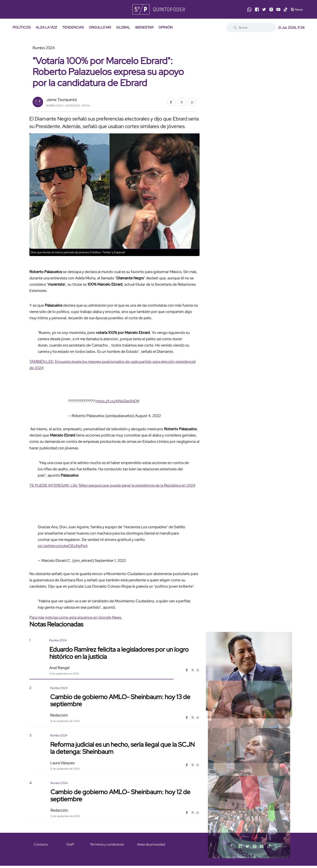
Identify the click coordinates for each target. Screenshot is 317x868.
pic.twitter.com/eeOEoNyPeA (63, 546)
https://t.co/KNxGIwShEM (117, 401)
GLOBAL (123, 27)
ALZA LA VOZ (46, 27)
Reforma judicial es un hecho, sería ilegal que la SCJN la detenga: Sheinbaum (122, 748)
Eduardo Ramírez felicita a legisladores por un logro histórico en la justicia (119, 653)
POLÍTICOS (22, 27)
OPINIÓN (166, 27)
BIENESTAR (144, 27)
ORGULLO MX (100, 27)
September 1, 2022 (110, 560)
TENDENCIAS (73, 27)
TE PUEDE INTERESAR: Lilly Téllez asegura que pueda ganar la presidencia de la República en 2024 (112, 485)
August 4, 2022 (148, 416)
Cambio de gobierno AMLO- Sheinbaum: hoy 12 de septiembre (120, 795)
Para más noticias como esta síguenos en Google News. (76, 617)
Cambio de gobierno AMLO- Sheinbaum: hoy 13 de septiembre (120, 700)
